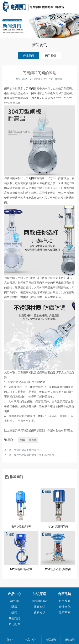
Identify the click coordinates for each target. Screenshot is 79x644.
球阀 (14, 607)
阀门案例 (51, 56)
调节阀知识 (39, 601)
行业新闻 (28, 56)
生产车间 (65, 613)
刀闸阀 (30, 89)
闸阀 (22, 440)
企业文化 (65, 607)
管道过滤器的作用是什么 (28, 450)
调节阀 (14, 601)
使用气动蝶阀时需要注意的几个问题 (34, 455)
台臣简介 (65, 601)
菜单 (9, 640)
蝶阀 (14, 613)
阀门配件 (14, 624)
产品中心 (30, 640)
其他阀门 (14, 618)
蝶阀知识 (39, 613)
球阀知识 (39, 607)
